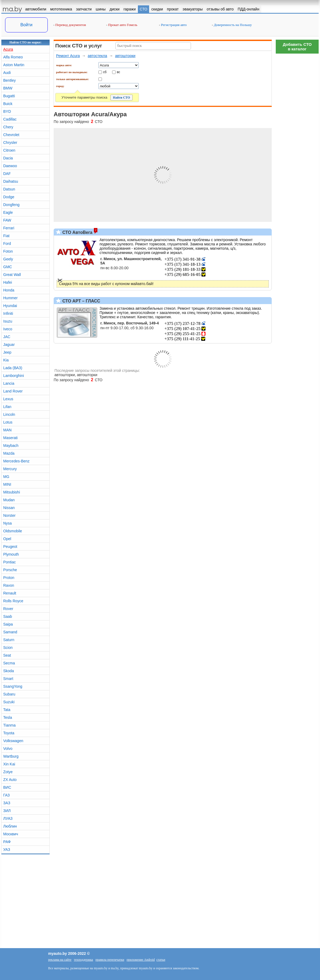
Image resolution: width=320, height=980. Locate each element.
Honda (9, 290)
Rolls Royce (13, 601)
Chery (8, 127)
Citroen (9, 150)
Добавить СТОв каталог (297, 47)
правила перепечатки (110, 960)
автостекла (97, 56)
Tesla (8, 717)
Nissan (9, 508)
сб (105, 72)
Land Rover (13, 391)
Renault (10, 593)
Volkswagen (13, 741)
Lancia (9, 383)
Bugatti (9, 96)
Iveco (8, 329)
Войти (26, 25)
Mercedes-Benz (16, 461)
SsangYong (13, 686)
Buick (8, 104)
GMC (8, 267)
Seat (7, 655)
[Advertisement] (297, 137)
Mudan (9, 500)
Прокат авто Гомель (122, 25)
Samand (10, 632)
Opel (7, 539)
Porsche (10, 570)
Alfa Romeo (13, 57)
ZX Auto (10, 780)
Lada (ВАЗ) (13, 368)
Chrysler (10, 143)
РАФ (7, 842)
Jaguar (9, 345)
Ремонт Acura (68, 56)
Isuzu (8, 321)
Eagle (8, 212)
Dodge (9, 197)
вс (119, 72)
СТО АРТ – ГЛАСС (81, 301)
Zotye (8, 772)
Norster (9, 515)
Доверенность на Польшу (232, 25)
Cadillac (10, 119)
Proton (9, 578)
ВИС (7, 787)
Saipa (8, 624)
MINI (7, 484)
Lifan (7, 407)
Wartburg (11, 756)
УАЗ (7, 850)
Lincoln (9, 414)
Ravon (9, 585)
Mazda (9, 453)
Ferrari (9, 228)
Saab (8, 616)
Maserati (10, 438)
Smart (8, 679)
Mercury (10, 469)
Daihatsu (11, 181)
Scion (8, 648)
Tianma (9, 725)
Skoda (9, 671)
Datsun (9, 189)
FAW (7, 220)
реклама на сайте (60, 960)
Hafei (8, 282)
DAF (7, 174)
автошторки (125, 56)
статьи (161, 960)
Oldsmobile (13, 531)
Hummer (10, 298)
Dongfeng (11, 205)
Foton (8, 251)
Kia (6, 360)
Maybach (11, 446)
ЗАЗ (7, 803)
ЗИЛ (7, 811)
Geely (8, 259)
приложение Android (141, 960)
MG (6, 477)
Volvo (8, 749)
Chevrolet (11, 135)
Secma (9, 663)
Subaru (9, 694)
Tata (7, 710)
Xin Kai (9, 764)
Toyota (9, 733)
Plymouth (11, 554)
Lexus (8, 399)
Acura (8, 49)
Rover (8, 609)
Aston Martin (14, 65)
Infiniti (8, 313)
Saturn (9, 640)
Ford (7, 244)
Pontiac (10, 562)
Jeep (7, 352)
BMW (8, 88)
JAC (7, 337)
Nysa (8, 523)
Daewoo (10, 166)
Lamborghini (14, 376)
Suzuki (9, 702)
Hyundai (10, 306)
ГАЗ (6, 795)
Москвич (11, 834)
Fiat (6, 236)
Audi (7, 73)
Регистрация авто (173, 25)
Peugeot (10, 547)
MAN (7, 430)
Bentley (10, 80)
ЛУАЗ (8, 818)
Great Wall (12, 275)
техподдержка (83, 960)
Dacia (8, 158)
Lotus (8, 422)
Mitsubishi (12, 492)
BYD (7, 111)
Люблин (10, 826)
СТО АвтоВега (77, 232)
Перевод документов (70, 25)
